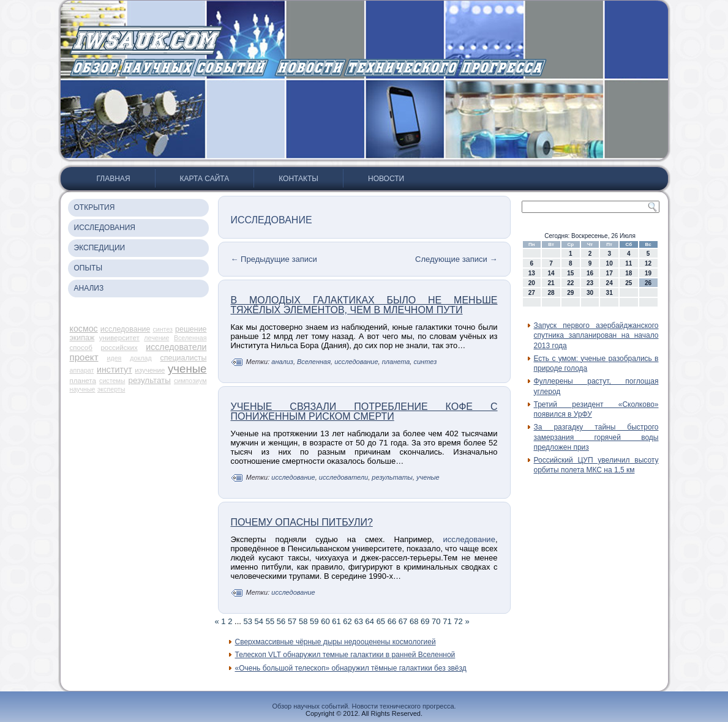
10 (610, 263)
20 (532, 283)
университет (119, 338)
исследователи (176, 347)
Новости (386, 179)
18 (629, 273)
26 (648, 283)
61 (336, 621)
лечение (156, 338)
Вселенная (190, 338)
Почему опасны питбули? (302, 522)
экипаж (82, 338)
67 (403, 621)
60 (325, 621)
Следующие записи (456, 259)
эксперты (111, 389)
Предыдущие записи (274, 259)
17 (610, 273)
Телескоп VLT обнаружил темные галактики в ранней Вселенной (345, 655)
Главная (114, 179)
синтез (163, 329)
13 (532, 273)
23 (590, 283)
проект (84, 357)
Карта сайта (205, 179)
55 (270, 621)
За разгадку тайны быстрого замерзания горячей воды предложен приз (596, 437)
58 (303, 621)
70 (436, 621)
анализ (282, 362)
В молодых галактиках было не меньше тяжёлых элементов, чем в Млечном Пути (364, 305)
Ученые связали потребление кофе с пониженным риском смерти (364, 411)
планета (83, 381)
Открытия (95, 207)
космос (84, 329)
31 (610, 293)
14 (551, 273)
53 (248, 621)
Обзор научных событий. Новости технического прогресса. (364, 706)
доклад (141, 358)
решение (191, 329)
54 (259, 621)
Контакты (298, 179)
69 (425, 621)
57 (292, 621)
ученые (187, 369)
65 (381, 621)
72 (458, 621)
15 (570, 273)
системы (112, 381)
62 (347, 621)
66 (392, 621)
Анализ (89, 288)
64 (370, 621)
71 (447, 621)
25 (629, 283)
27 (532, 293)
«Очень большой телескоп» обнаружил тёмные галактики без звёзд (351, 668)
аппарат (82, 370)
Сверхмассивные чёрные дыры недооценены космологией (336, 642)
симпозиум (190, 381)
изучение (150, 370)
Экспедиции (100, 248)
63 (358, 621)
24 (610, 283)
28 (551, 293)
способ (81, 348)
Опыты (88, 268)
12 (648, 263)
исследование (126, 329)
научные (83, 389)
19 (648, 273)
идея (114, 358)
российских (119, 348)
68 (414, 621)
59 (314, 621)
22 (570, 283)
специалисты (184, 358)
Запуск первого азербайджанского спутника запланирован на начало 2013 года (596, 336)
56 (281, 621)
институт (114, 370)
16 (590, 273)
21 (551, 283)
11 (629, 263)
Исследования (105, 228)
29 (570, 293)
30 (590, 293)
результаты (150, 380)
